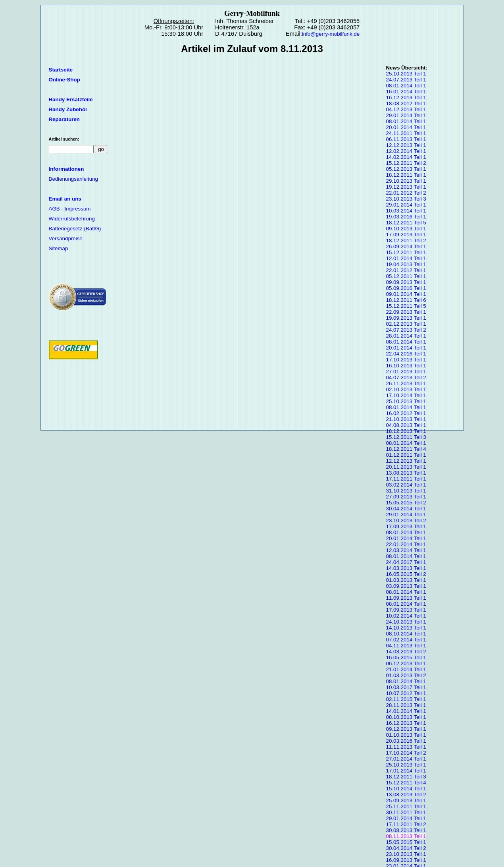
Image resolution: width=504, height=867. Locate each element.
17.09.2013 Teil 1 (406, 235)
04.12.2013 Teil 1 (406, 109)
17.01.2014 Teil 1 (406, 771)
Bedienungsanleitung (74, 179)
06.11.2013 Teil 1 (406, 139)
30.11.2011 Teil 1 (406, 812)
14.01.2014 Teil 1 (406, 711)
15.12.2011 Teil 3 (406, 437)
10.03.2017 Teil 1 (406, 687)
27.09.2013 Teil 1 (406, 497)
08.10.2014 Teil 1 (406, 634)
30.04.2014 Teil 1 (406, 509)
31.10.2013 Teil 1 (406, 491)
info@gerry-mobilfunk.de (331, 34)
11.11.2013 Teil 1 (406, 747)
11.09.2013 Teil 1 (406, 598)
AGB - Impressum (70, 209)
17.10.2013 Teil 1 (406, 360)
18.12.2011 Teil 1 (406, 175)
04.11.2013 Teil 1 (406, 646)
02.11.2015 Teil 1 (406, 699)
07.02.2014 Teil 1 (406, 640)
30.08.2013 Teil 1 (406, 830)
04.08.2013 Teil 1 (406, 425)
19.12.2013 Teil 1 (406, 187)
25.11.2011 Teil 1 (406, 806)
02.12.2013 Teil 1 (406, 324)
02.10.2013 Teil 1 (406, 389)
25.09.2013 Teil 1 (406, 800)
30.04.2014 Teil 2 (406, 848)
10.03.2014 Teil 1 (406, 211)
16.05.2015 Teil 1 (406, 657)
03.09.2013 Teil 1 (406, 586)
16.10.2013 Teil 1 (406, 366)
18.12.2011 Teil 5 (406, 223)
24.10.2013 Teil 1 (406, 622)
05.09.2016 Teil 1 (406, 288)
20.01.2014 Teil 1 (406, 127)
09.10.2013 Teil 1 (406, 229)
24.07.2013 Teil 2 (406, 330)
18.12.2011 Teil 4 (406, 449)
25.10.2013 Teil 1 (406, 74)
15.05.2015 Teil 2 (406, 503)
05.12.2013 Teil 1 (406, 169)
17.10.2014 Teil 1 (406, 395)
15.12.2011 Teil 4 (406, 783)
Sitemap (59, 248)
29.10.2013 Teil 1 (406, 181)
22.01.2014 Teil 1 (406, 544)
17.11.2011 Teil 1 (406, 479)
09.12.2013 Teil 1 (406, 729)
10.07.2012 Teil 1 (406, 693)
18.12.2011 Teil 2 (406, 240)
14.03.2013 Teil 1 (406, 568)
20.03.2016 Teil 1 (406, 741)
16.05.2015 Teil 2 (406, 574)
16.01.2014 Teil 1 (406, 92)
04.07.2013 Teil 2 (406, 378)
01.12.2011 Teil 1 (406, 455)
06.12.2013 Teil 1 (406, 663)
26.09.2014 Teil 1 (406, 246)
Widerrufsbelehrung (72, 219)
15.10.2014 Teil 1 (406, 789)
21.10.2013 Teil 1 (406, 419)
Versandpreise (66, 238)
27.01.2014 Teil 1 (406, 759)
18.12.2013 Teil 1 (406, 431)
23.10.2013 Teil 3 (406, 199)
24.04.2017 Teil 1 (406, 562)
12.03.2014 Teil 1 (406, 550)
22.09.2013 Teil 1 (406, 312)
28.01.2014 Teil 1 (406, 336)
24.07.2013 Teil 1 (406, 80)
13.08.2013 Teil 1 (406, 473)
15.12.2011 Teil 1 (406, 252)
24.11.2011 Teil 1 (406, 133)
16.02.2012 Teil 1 (406, 413)
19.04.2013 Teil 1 (406, 264)
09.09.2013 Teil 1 (406, 282)
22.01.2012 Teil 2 (406, 193)
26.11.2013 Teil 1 (406, 383)
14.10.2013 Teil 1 (406, 628)
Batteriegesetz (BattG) (75, 229)
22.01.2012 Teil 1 (406, 270)
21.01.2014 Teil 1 (406, 669)
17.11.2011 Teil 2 (406, 824)
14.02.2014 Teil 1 (406, 157)
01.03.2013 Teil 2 (406, 675)
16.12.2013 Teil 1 (406, 98)
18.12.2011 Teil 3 (406, 777)
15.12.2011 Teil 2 (406, 163)
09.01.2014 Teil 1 (406, 294)
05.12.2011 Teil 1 (406, 276)
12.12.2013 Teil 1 (406, 145)
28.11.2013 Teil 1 (406, 705)
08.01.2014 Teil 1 (406, 86)
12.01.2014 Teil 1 (406, 258)
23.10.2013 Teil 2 (406, 520)
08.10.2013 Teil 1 (406, 717)
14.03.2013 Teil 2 (406, 652)
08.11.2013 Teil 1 (406, 836)
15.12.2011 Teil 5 (406, 306)
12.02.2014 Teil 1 (406, 151)
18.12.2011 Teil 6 (406, 300)
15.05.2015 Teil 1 (406, 842)
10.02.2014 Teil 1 (406, 616)
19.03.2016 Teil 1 (406, 217)
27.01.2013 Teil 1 (406, 372)
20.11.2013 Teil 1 (406, 467)
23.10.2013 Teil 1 (406, 854)
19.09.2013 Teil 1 (406, 318)
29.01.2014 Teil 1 (406, 115)
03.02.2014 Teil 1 (406, 485)
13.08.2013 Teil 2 (406, 795)
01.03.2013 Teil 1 (406, 580)
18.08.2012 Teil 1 (406, 103)
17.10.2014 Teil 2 (406, 753)
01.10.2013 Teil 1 (406, 735)
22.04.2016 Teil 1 (406, 354)
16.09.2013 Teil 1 (406, 860)
